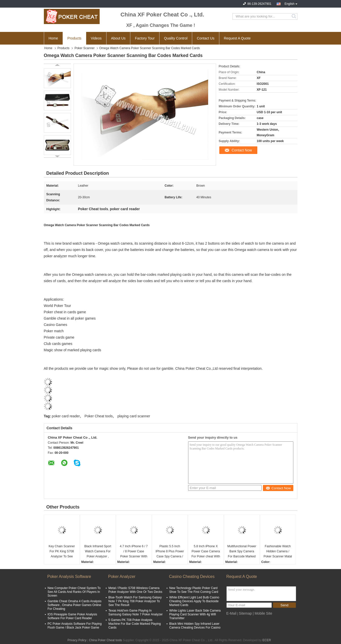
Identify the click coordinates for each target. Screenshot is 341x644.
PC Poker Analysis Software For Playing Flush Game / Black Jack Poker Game (75, 626)
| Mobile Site (263, 613)
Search (294, 16)
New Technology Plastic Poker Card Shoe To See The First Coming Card (194, 590)
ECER (267, 640)
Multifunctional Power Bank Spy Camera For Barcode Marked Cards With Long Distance (242, 552)
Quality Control (176, 38)
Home (53, 38)
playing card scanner (134, 416)
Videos (96, 38)
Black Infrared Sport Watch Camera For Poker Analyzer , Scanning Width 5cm (98, 552)
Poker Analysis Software (69, 577)
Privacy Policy (77, 640)
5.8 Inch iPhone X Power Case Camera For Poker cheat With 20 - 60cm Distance (206, 552)
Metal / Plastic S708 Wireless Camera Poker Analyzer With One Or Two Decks (136, 590)
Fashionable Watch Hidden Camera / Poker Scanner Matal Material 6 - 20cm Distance (278, 552)
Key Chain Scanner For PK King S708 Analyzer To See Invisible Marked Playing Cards (62, 552)
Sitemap (245, 613)
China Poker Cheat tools (105, 640)
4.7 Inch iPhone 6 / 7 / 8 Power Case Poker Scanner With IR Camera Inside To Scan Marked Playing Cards (134, 552)
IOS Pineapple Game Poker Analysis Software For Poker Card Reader (72, 616)
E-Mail (231, 613)
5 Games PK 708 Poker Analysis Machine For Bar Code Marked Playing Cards (135, 624)
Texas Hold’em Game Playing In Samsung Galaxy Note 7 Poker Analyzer (136, 612)
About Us (118, 38)
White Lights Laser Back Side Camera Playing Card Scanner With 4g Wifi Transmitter (195, 614)
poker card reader (66, 416)
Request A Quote (237, 38)
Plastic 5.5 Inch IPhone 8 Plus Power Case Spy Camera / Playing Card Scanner (170, 552)
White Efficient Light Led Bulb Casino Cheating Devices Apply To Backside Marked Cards (194, 601)
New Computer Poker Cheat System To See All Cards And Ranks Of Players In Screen (74, 592)
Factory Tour (145, 38)
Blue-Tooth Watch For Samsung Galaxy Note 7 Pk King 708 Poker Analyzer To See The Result (135, 601)
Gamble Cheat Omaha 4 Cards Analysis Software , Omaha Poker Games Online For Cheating (75, 605)
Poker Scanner (85, 48)
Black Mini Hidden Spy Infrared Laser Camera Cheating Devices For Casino (195, 626)
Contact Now (242, 150)
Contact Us (205, 38)
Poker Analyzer (122, 577)
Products (74, 38)
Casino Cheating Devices (192, 577)
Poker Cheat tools (98, 416)
